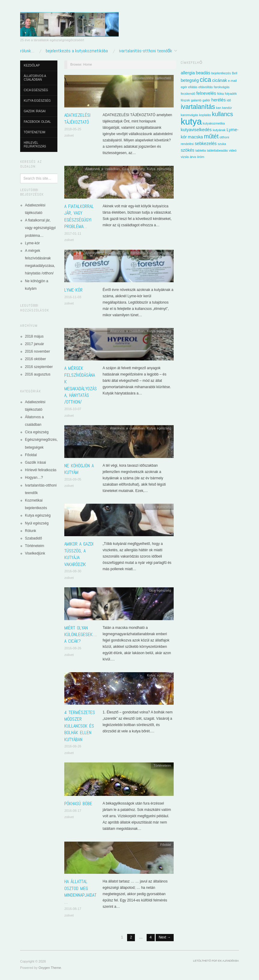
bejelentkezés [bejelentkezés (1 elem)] (221, 73)
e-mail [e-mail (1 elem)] (232, 81)
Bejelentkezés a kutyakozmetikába (77, 51)
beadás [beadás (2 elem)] (203, 73)
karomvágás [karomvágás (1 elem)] (189, 115)
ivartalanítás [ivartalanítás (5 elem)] (198, 107)
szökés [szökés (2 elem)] (187, 150)
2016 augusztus (38, 374)
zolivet (69, 135)
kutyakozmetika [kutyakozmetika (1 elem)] (214, 123)
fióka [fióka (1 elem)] (220, 94)
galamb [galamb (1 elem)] (196, 100)
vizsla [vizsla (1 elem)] (185, 157)
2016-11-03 (73, 297)
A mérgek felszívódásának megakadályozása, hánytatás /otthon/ (81, 385)
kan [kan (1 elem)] (219, 108)
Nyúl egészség (37, 523)
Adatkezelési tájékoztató (77, 118)
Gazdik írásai (35, 111)
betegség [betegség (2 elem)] (190, 80)
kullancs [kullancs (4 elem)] (222, 114)
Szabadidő (34, 538)
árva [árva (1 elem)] (193, 157)
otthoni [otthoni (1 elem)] (224, 137)
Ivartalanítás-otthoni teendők (146, 51)
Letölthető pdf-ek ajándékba (216, 961)
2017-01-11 (73, 233)
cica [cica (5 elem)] (206, 80)
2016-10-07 (73, 409)
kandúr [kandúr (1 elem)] (227, 108)
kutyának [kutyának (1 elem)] (219, 130)
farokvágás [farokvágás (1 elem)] (222, 87)
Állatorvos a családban (35, 78)
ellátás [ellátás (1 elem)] (193, 87)
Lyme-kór (32, 243)
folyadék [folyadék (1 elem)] (231, 94)
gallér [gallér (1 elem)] (206, 100)
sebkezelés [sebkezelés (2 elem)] (206, 144)
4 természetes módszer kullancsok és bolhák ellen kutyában (80, 726)
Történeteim (34, 132)
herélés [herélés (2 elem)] (218, 100)
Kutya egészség (37, 101)
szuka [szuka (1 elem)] (222, 144)
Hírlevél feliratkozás (35, 145)
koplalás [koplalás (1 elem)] (205, 115)
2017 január (34, 344)
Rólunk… (27, 51)
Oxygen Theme (50, 968)
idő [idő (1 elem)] (229, 100)
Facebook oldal (37, 122)
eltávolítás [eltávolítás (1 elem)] (206, 87)
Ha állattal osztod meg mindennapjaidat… (80, 892)
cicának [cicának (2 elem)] (220, 80)
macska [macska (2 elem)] (195, 137)
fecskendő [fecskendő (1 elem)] (188, 94)
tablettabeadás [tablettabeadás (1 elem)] (218, 150)
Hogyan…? (34, 478)
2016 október (35, 359)
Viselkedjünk (35, 553)
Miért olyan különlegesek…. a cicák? (81, 635)
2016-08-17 (73, 811)
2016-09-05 (73, 479)
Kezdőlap (32, 65)
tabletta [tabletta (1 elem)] (201, 150)
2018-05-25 (73, 129)
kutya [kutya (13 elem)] (191, 121)
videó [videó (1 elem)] (233, 150)
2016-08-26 (73, 648)
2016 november (37, 351)
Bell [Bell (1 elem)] (235, 73)
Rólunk (30, 531)
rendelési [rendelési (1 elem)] (187, 144)
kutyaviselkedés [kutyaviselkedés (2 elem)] (196, 130)
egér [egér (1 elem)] (184, 87)
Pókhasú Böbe (78, 804)
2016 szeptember (39, 367)
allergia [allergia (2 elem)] (188, 73)
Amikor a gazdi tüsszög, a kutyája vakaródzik (79, 554)
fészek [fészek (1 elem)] (185, 100)
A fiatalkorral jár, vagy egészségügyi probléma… (40, 228)
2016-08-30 (73, 571)
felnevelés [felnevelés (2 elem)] (206, 93)
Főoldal (31, 455)
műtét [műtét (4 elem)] (211, 136)
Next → (165, 937)
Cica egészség (36, 90)
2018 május (34, 336)
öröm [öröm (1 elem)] (200, 157)
